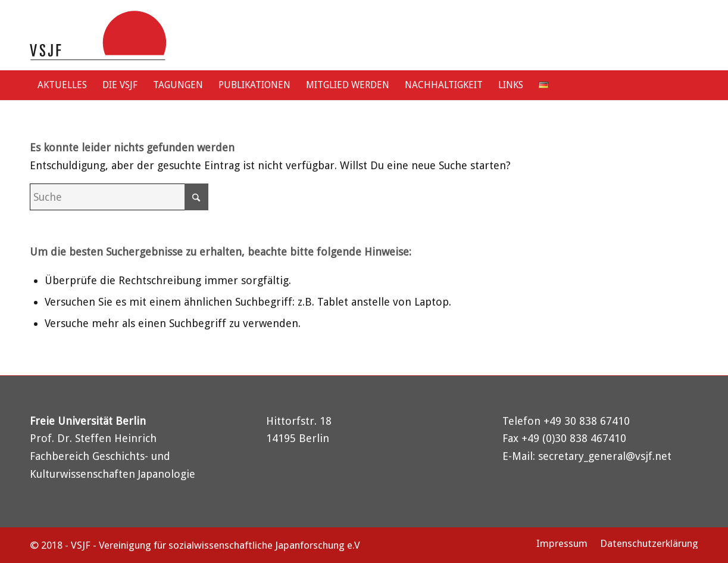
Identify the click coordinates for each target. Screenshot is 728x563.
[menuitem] (62, 85)
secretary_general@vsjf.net (605, 456)
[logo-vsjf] (98, 35)
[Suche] (687, 85)
